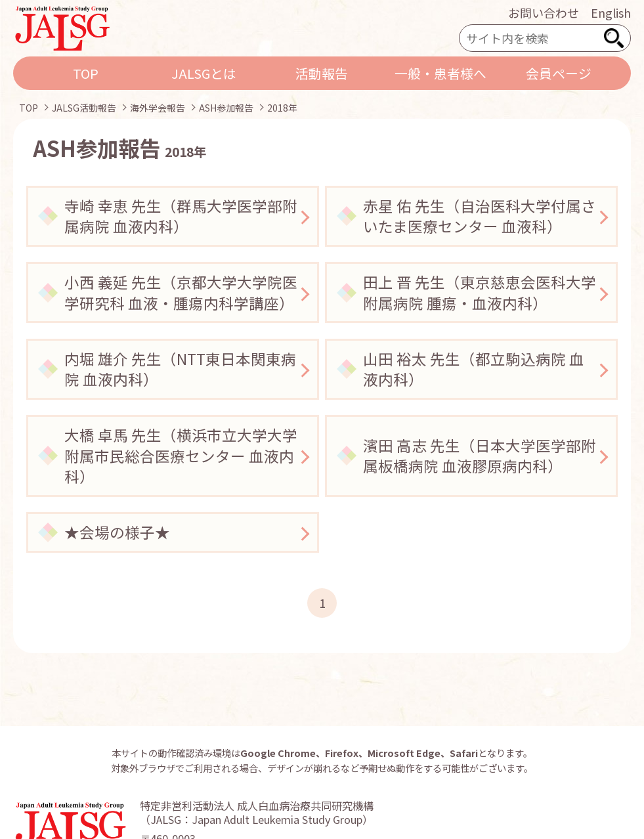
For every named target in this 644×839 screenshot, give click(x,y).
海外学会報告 (158, 108)
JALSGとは (204, 73)
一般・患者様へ (440, 73)
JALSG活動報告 (84, 108)
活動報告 (322, 73)
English (611, 12)
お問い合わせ (544, 12)
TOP (86, 73)
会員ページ (559, 73)
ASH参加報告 (226, 108)
